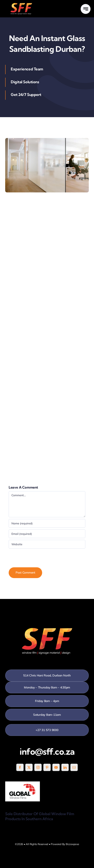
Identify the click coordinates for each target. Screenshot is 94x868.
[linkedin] (65, 767)
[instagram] (38, 767)
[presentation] (35, 557)
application (25, 218)
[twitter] (29, 767)
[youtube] (56, 767)
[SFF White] (21, 4)
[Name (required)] (47, 523)
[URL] (47, 544)
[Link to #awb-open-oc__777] (86, 9)
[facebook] (20, 767)
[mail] (74, 767)
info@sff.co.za (47, 752)
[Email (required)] (47, 534)
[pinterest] (47, 767)
